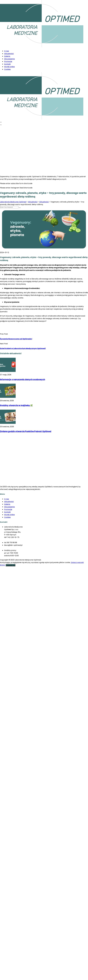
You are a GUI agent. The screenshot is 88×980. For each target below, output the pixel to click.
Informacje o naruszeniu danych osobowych (23, 379)
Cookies (7, 69)
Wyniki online (9, 67)
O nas (7, 51)
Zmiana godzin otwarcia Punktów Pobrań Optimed (26, 431)
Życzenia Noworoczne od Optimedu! (16, 339)
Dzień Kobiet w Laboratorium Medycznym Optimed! (23, 348)
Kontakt (7, 64)
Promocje (8, 61)
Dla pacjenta (9, 59)
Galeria (7, 56)
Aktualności (9, 54)
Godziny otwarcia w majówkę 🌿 (16, 405)
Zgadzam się (11, 565)
